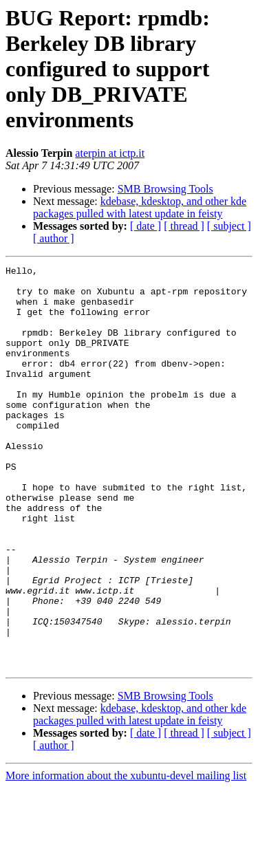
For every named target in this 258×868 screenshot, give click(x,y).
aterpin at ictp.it (110, 153)
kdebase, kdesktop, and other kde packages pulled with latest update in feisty (140, 207)
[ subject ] (229, 226)
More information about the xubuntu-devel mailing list (126, 856)
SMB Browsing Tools (165, 189)
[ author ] (54, 238)
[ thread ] (184, 226)
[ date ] (146, 226)
